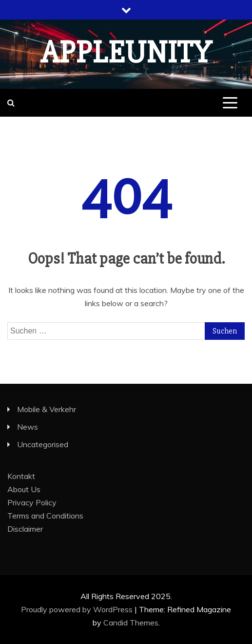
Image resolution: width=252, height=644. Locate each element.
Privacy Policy (32, 502)
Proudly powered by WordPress (78, 609)
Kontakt (21, 476)
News (28, 427)
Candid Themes (131, 623)
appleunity (126, 53)
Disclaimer (25, 529)
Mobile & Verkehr (47, 409)
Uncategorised (43, 444)
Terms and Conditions (45, 516)
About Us (24, 489)
